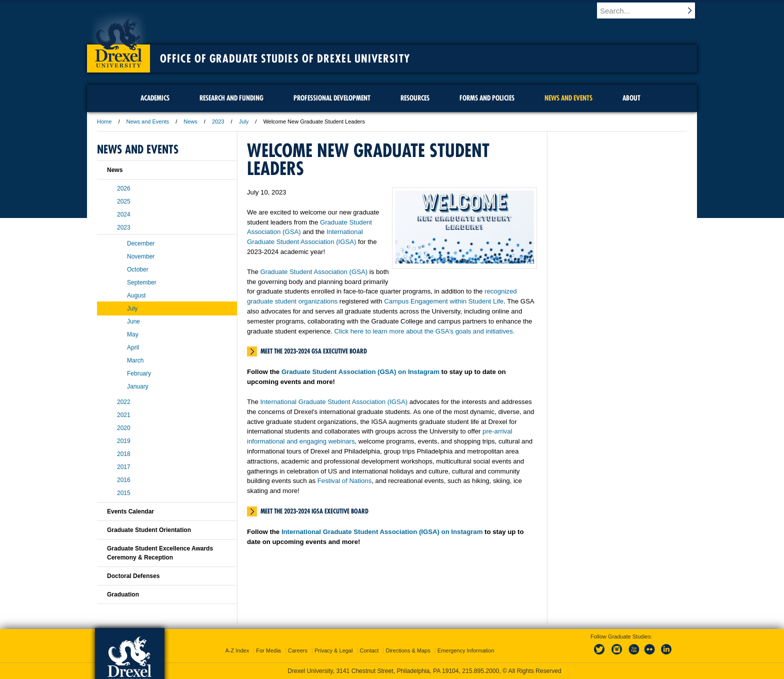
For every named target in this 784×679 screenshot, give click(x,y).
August (136, 295)
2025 (124, 201)
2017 (124, 467)
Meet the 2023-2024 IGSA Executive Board (314, 511)
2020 (124, 428)
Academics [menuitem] (155, 98)
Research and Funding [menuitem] (231, 98)
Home (104, 121)
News (190, 121)
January (138, 386)
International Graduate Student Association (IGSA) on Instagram (382, 532)
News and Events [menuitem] (568, 98)
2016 (124, 480)
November (141, 256)
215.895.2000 (480, 671)
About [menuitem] (631, 98)
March (135, 360)
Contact (369, 650)
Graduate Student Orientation (149, 530)
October (138, 269)
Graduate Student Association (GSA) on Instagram (360, 372)
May (133, 334)
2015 (124, 493)
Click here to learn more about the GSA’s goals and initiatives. (425, 331)
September (142, 282)
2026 (124, 188)
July (244, 121)
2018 (124, 454)
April (133, 347)
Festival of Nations (344, 481)
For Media (268, 650)
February (139, 373)
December (141, 243)
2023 (218, 121)
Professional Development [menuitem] (332, 98)
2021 (124, 415)
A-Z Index (237, 650)
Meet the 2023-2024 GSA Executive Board (314, 351)
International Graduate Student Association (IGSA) (334, 402)
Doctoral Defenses (133, 576)
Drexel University (118, 40)
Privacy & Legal (333, 650)
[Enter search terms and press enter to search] (651, 10)
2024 (124, 214)
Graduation (123, 594)
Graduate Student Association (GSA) (314, 272)
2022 (124, 402)
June (133, 321)
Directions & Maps (408, 650)
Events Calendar (130, 511)
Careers (298, 650)
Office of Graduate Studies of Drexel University (285, 58)
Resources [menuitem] (415, 98)
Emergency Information (466, 650)
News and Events (148, 121)
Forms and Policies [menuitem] (487, 98)
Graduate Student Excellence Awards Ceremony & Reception (160, 553)
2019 (124, 441)
